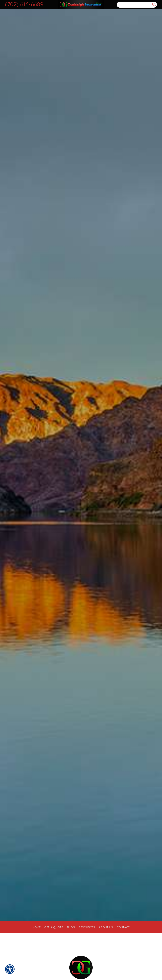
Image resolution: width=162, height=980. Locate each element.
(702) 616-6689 (24, 4)
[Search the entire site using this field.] (134, 5)
